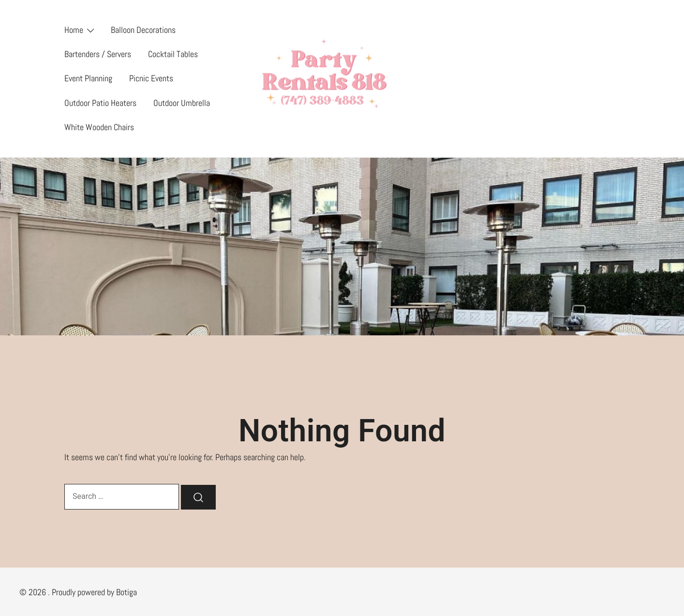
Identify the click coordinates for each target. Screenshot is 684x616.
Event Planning (88, 78)
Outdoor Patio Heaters (100, 103)
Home (74, 30)
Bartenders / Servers (98, 54)
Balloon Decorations (143, 30)
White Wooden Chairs (99, 127)
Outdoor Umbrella (182, 103)
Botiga (126, 592)
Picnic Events (151, 78)
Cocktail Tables (173, 54)
